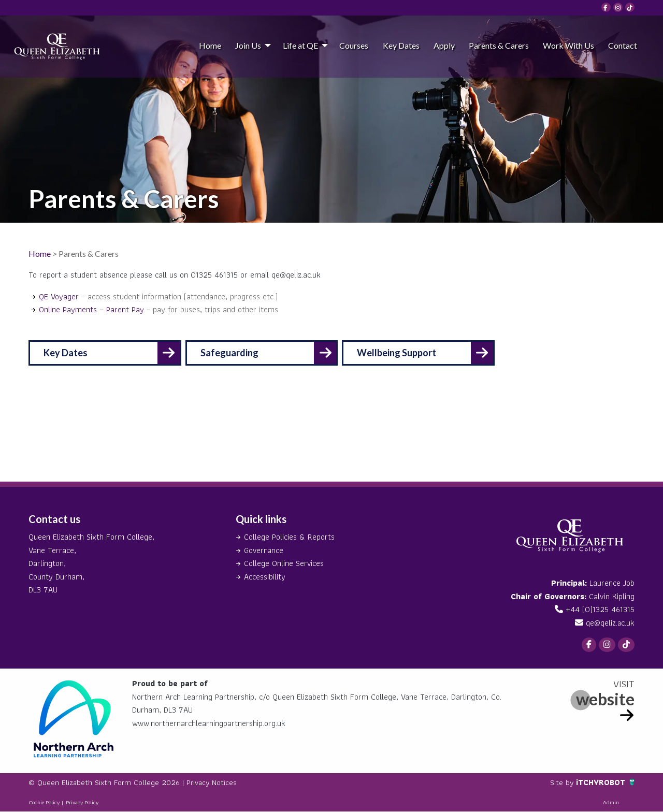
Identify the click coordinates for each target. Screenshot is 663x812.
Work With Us (568, 45)
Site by (561, 783)
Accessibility (265, 577)
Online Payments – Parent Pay (91, 309)
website (605, 699)
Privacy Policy (82, 803)
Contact (623, 45)
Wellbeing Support (402, 353)
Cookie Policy (44, 803)
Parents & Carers (499, 45)
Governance (264, 550)
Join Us (248, 45)
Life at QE (300, 45)
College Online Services (284, 563)
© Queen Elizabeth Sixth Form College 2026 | (109, 783)
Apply (444, 45)
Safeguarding (232, 353)
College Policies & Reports (289, 537)
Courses (354, 45)
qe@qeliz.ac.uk (610, 623)
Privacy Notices (215, 783)
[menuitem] (210, 45)
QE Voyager (59, 296)
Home (210, 45)
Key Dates (401, 45)
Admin (611, 803)
